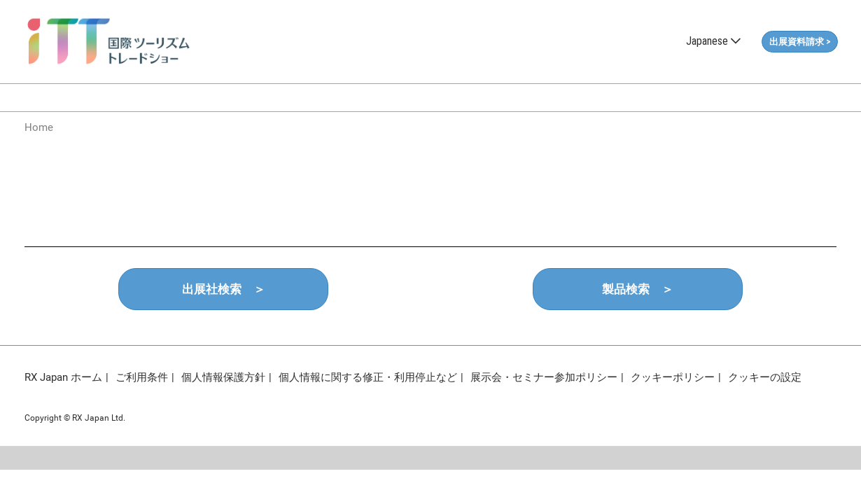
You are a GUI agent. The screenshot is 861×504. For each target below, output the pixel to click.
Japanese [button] (713, 41)
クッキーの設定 (765, 377)
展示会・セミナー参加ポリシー (544, 377)
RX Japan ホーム (63, 377)
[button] (800, 42)
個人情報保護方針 (223, 377)
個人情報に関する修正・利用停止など (368, 377)
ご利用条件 (142, 377)
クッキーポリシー (673, 377)
